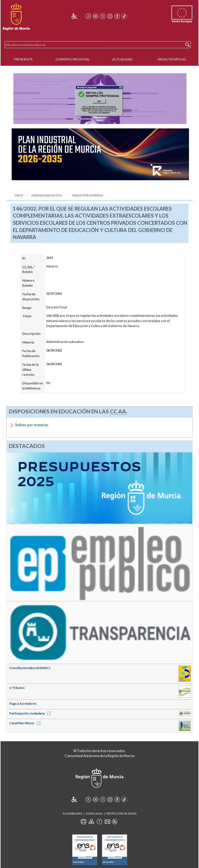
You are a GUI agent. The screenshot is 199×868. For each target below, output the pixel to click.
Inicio (19, 195)
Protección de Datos (121, 814)
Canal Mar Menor (26, 723)
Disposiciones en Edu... (48, 195)
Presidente (23, 59)
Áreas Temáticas (172, 59)
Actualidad (122, 59)
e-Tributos (17, 688)
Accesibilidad (73, 814)
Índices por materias (87, 195)
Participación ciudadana (31, 713)
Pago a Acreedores (23, 704)
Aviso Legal (94, 814)
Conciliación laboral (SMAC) (30, 668)
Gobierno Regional (73, 59)
